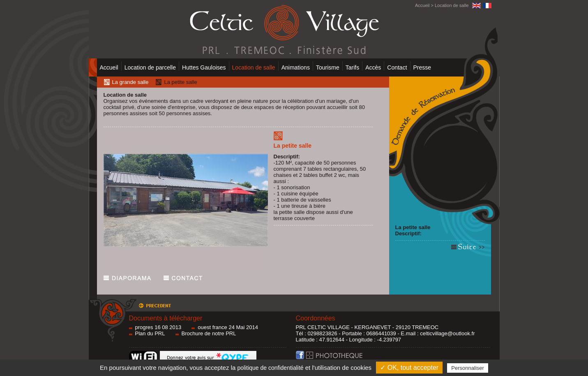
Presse (422, 67)
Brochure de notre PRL (209, 333)
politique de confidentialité (270, 368)
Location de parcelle (150, 67)
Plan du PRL (150, 333)
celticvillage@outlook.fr (447, 333)
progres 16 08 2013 (158, 327)
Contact (397, 67)
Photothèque (348, 357)
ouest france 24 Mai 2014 (228, 327)
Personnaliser (468, 368)
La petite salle (413, 227)
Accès (373, 67)
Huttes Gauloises (204, 67)
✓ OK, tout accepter (409, 368)
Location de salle (452, 5)
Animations (296, 67)
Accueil (422, 5)
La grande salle (130, 82)
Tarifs (352, 67)
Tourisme (328, 67)
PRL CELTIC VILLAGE (323, 327)
